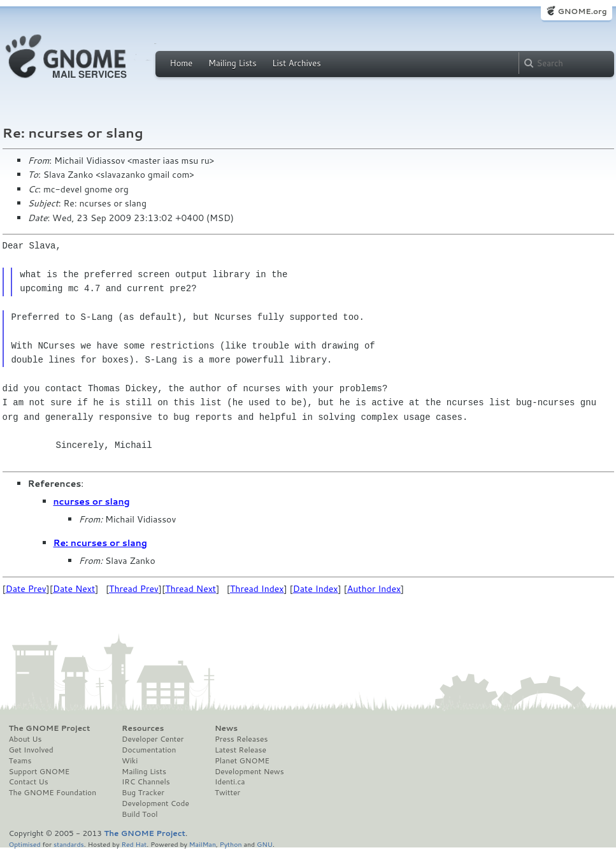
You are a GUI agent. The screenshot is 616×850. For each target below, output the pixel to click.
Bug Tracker (143, 793)
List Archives (296, 63)
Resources (143, 728)
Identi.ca (230, 782)
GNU (265, 844)
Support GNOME (39, 772)
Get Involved (31, 750)
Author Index (374, 589)
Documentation (149, 750)
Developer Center (153, 739)
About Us (25, 739)
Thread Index (257, 589)
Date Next (74, 589)
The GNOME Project (50, 728)
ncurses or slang (92, 501)
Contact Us (29, 782)
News (226, 728)
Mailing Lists (233, 63)
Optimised (25, 844)
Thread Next (190, 589)
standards (69, 844)
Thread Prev (134, 589)
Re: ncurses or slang (100, 543)
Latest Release (240, 750)
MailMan (203, 844)
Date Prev (26, 589)
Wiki (130, 761)
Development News (249, 772)
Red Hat (134, 844)
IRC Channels (146, 782)
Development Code (155, 803)
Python (231, 844)
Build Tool (140, 814)
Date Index (316, 589)
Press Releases (241, 739)
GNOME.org (582, 11)
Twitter (227, 793)
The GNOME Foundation (53, 793)
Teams (20, 761)
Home (182, 63)
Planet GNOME (242, 761)
